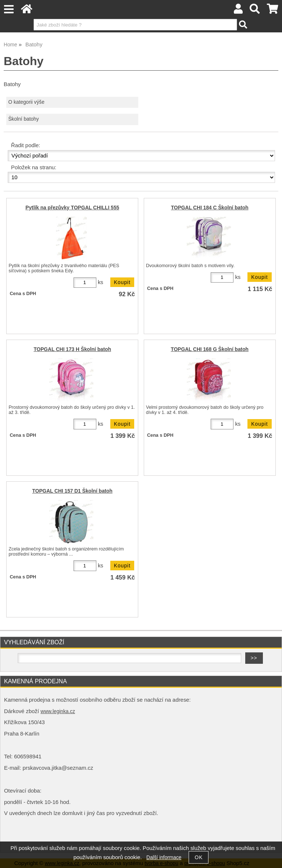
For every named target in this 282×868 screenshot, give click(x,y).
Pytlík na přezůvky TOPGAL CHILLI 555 (72, 208)
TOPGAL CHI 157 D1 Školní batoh (72, 491)
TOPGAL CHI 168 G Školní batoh (210, 349)
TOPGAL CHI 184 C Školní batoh (210, 208)
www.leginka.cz (58, 711)
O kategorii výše (26, 102)
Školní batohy (23, 119)
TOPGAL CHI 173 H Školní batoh (72, 349)
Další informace (164, 858)
